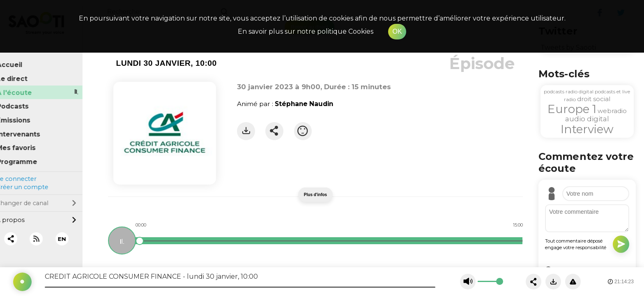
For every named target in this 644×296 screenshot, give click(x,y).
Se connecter (26, 173)
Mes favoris (26, 143)
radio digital (580, 91)
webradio (612, 111)
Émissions (23, 115)
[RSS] (46, 234)
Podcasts (23, 101)
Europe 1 (572, 109)
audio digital (587, 119)
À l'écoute (24, 87)
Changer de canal (46, 198)
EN (72, 234)
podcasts (554, 91)
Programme (27, 156)
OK (397, 31)
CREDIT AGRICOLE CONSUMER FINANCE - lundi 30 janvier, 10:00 (151, 276)
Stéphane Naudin (304, 104)
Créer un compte (32, 182)
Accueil (20, 60)
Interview (587, 129)
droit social (594, 99)
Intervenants (28, 129)
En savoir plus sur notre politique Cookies (306, 31)
